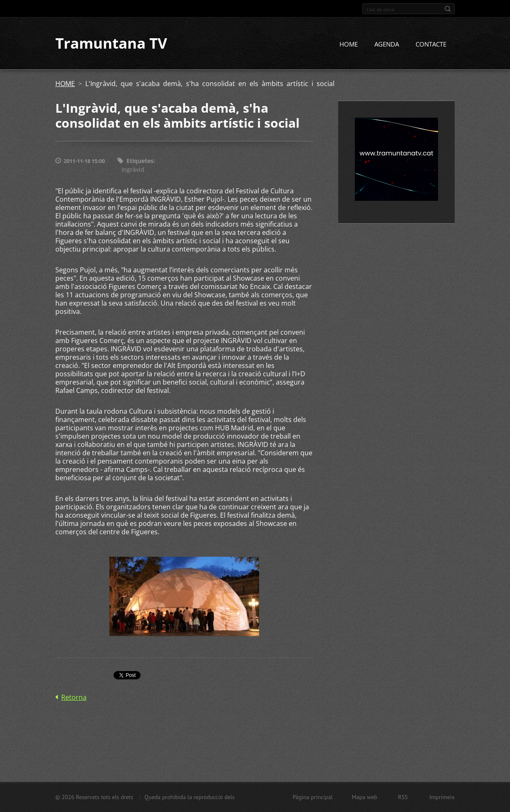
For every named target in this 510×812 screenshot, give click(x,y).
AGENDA (387, 44)
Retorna (74, 698)
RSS (403, 797)
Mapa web (365, 797)
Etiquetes (140, 161)
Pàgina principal (312, 797)
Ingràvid (133, 169)
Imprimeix (442, 797)
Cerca (448, 9)
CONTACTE (431, 44)
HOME (349, 44)
